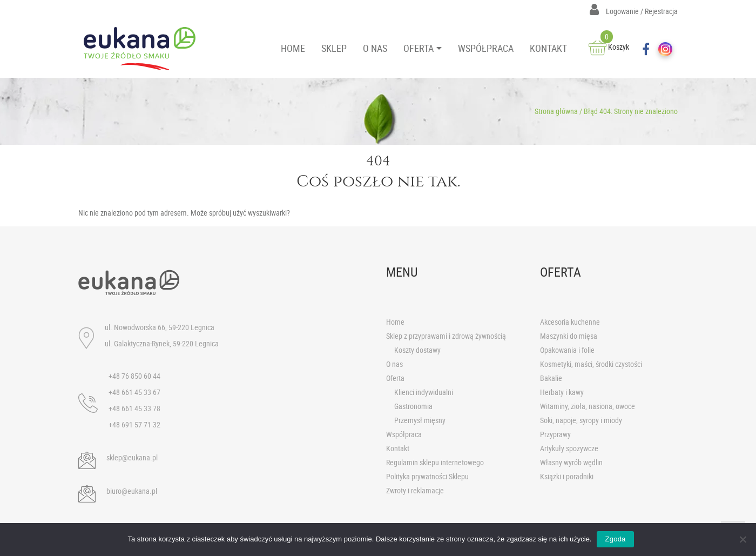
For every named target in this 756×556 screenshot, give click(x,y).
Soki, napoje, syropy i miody (581, 420)
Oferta (395, 378)
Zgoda (615, 539)
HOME (293, 48)
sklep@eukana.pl (132, 457)
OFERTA (418, 48)
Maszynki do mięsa (569, 336)
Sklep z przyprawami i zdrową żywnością (446, 336)
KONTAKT (548, 48)
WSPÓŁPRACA (486, 48)
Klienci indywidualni (424, 392)
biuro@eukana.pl (132, 491)
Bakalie (551, 378)
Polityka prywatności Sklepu (427, 476)
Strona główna (556, 111)
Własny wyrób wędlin (571, 462)
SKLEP (334, 48)
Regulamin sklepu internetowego (435, 462)
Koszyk (609, 47)
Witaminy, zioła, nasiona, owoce (588, 406)
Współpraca (404, 434)
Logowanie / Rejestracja (634, 11)
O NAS (375, 48)
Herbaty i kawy (562, 392)
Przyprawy (555, 434)
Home (395, 322)
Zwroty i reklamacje (415, 490)
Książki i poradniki (567, 476)
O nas (394, 364)
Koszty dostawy (417, 350)
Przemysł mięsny (420, 420)
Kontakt (398, 448)
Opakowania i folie (567, 350)
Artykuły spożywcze (569, 448)
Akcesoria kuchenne (570, 322)
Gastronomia (413, 406)
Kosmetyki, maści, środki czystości (591, 364)
